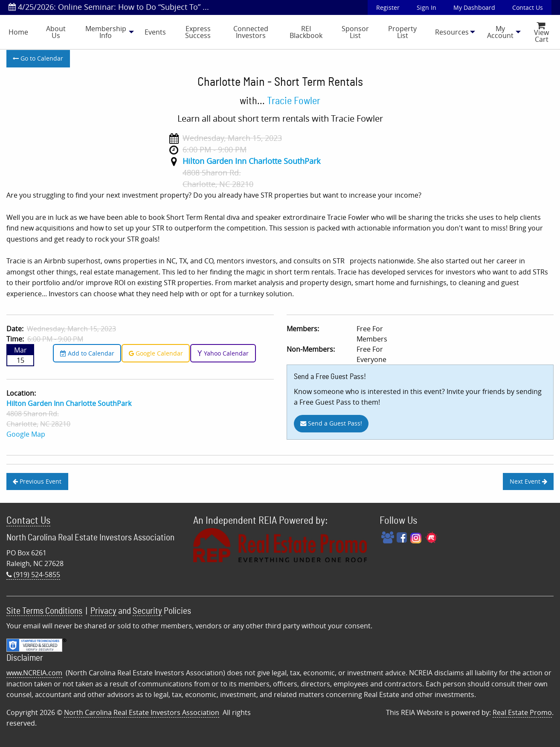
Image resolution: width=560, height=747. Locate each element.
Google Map (26, 434)
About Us (56, 32)
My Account (500, 32)
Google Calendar (156, 353)
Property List (402, 32)
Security (147, 611)
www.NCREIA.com (34, 673)
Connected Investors (251, 32)
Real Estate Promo (522, 712)
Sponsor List (355, 32)
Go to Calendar (38, 58)
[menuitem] (18, 32)
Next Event (528, 481)
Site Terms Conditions (44, 611)
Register (388, 7)
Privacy (103, 611)
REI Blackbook (306, 32)
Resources (452, 32)
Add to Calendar (87, 353)
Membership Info (106, 32)
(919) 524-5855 (33, 575)
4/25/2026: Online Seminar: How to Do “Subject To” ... (109, 7)
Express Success (198, 32)
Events (155, 32)
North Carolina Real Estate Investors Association (142, 712)
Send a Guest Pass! (331, 423)
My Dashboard (474, 7)
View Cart (541, 33)
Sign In (427, 7)
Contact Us (528, 7)
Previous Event (37, 481)
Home (18, 32)
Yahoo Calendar (223, 353)
